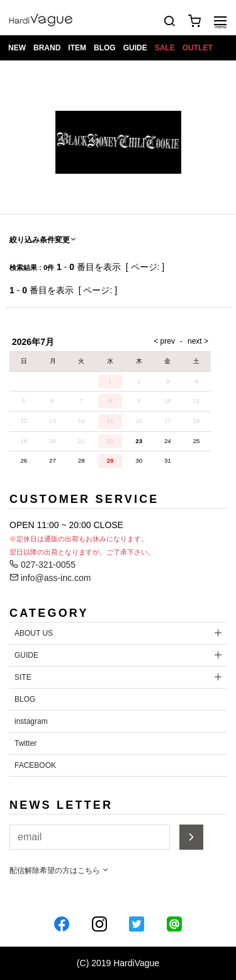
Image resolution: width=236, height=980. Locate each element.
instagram (31, 721)
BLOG (105, 48)
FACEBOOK (35, 765)
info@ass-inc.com (50, 578)
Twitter (25, 743)
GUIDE (135, 48)
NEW (17, 48)
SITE (23, 677)
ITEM (77, 48)
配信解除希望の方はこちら (59, 870)
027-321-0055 (42, 565)
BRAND (47, 48)
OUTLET (198, 48)
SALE (165, 48)
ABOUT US (34, 633)
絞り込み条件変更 (43, 240)
